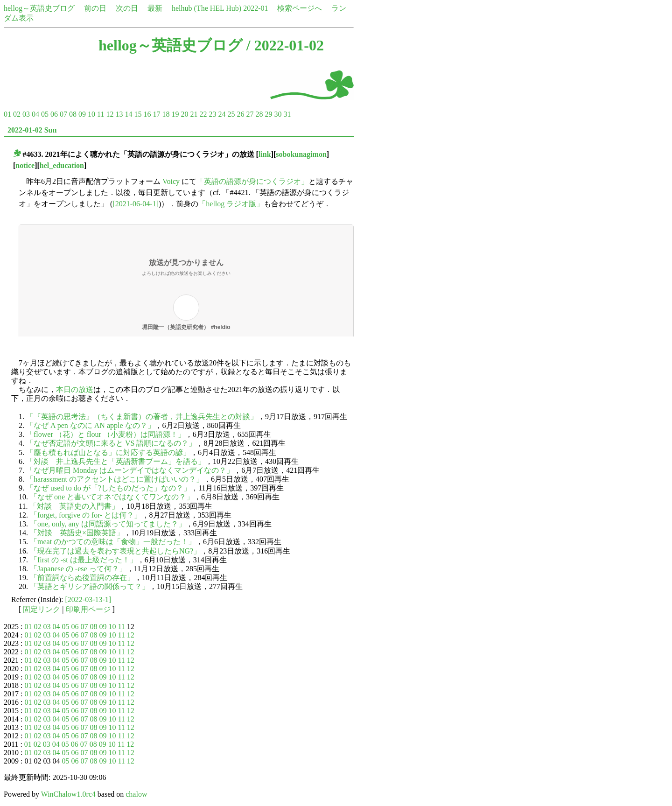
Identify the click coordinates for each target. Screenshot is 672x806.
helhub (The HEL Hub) (206, 8)
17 (156, 114)
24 (222, 114)
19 (175, 114)
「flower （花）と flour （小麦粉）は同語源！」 (106, 434)
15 (138, 114)
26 (240, 114)
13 (119, 114)
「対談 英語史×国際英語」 (77, 533)
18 (166, 114)
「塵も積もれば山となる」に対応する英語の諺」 (108, 452)
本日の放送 (75, 389)
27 (250, 114)
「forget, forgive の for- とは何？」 (86, 515)
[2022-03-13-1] (88, 599)
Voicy (171, 181)
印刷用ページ (88, 609)
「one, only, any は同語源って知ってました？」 (108, 524)
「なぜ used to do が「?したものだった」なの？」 (108, 488)
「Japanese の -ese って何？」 (78, 569)
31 (287, 114)
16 (147, 114)
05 (45, 114)
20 (184, 114)
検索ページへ (300, 8)
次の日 (127, 8)
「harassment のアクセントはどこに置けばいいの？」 (115, 479)
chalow (136, 794)
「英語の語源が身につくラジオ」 (252, 181)
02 (17, 114)
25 (231, 114)
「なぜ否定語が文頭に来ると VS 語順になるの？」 (111, 443)
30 (278, 114)
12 (110, 114)
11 (101, 114)
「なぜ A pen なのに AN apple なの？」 (91, 425)
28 (259, 114)
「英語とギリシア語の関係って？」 (90, 586)
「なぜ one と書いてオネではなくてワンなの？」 (112, 497)
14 (128, 114)
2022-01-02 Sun (32, 130)
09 (82, 114)
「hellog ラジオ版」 (231, 204)
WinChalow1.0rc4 (68, 794)
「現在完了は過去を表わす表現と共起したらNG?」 (115, 551)
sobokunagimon (301, 154)
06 (54, 114)
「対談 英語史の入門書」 (74, 506)
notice (25, 165)
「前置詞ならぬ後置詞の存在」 (82, 578)
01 (7, 114)
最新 (155, 8)
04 (35, 114)
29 (268, 114)
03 (26, 114)
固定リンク (42, 609)
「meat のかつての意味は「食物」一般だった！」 (113, 542)
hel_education (62, 165)
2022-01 (255, 8)
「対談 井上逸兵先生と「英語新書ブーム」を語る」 (116, 461)
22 (203, 114)
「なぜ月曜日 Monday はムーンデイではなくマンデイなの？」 (130, 470)
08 (73, 114)
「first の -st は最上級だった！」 (84, 560)
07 (63, 114)
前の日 (95, 8)
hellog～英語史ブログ (39, 8)
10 (91, 114)
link (265, 154)
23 (212, 114)
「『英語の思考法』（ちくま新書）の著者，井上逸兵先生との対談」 (142, 417)
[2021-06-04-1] (136, 204)
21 (194, 114)
